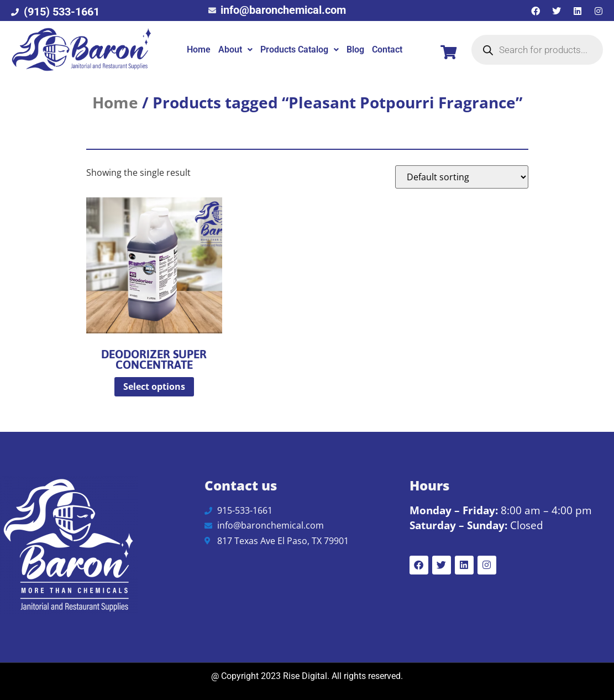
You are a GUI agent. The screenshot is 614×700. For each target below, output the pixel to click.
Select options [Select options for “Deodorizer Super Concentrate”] (154, 386)
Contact (387, 49)
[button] (235, 50)
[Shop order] (462, 177)
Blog (355, 49)
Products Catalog (300, 49)
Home (199, 49)
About (235, 49)
